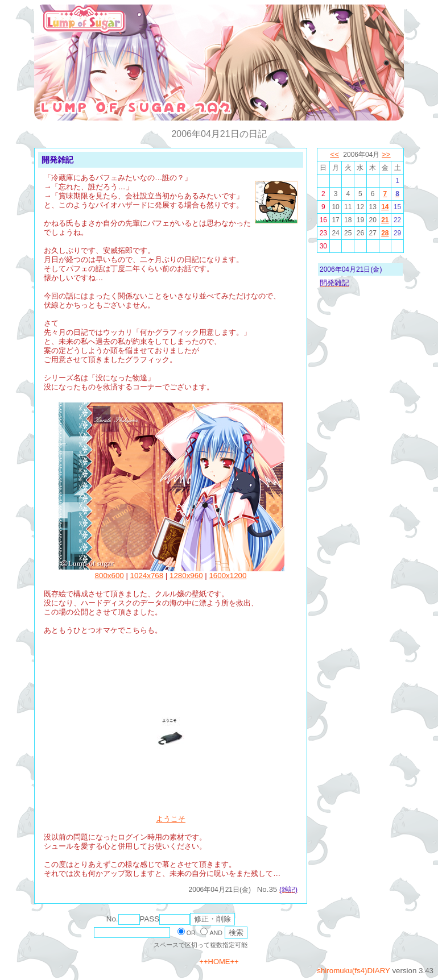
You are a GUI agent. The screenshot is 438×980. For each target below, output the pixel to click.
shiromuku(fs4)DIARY (353, 971)
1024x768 (147, 576)
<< (334, 154)
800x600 (109, 576)
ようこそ (171, 819)
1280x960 (186, 576)
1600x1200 (228, 576)
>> (386, 154)
